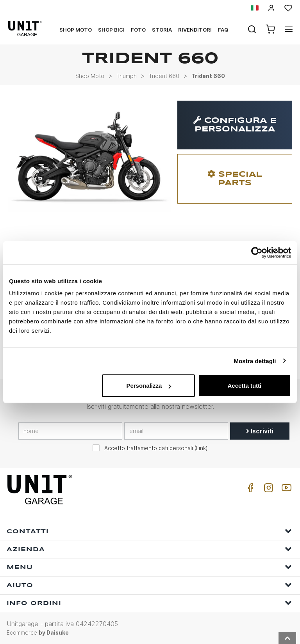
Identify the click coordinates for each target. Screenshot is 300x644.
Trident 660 (164, 76)
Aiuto (149, 585)
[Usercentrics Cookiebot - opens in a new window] (257, 252)
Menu (149, 567)
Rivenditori (195, 30)
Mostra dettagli (255, 361)
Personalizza (149, 386)
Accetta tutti (245, 386)
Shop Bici (111, 30)
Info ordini (149, 603)
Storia (162, 30)
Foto (138, 30)
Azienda (149, 549)
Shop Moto (76, 30)
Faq (223, 30)
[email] (176, 431)
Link (201, 448)
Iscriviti (260, 431)
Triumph (127, 76)
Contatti (149, 531)
